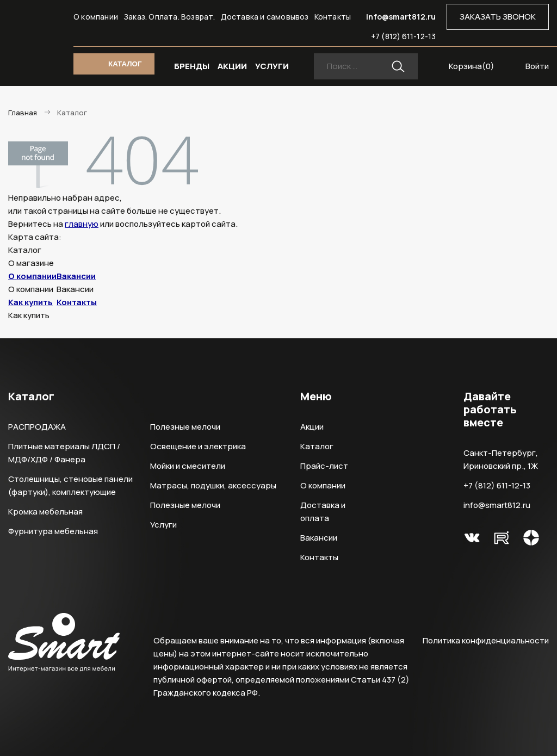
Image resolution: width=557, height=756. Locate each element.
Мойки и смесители (188, 466)
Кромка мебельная (45, 512)
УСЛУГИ (272, 66)
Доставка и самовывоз (265, 17)
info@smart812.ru (401, 17)
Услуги (163, 525)
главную (82, 224)
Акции (312, 427)
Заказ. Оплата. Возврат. (169, 17)
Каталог (317, 446)
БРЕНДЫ (192, 66)
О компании (96, 17)
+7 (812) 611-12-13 (403, 36)
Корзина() (472, 66)
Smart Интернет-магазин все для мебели (36, 21)
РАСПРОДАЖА (37, 427)
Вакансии (76, 276)
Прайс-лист (324, 466)
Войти (537, 66)
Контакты (333, 17)
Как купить (30, 302)
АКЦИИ (232, 66)
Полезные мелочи (185, 427)
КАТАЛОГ (125, 64)
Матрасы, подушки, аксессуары (213, 485)
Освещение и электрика (198, 446)
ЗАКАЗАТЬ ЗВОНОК (498, 17)
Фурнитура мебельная (53, 531)
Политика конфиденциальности (486, 640)
